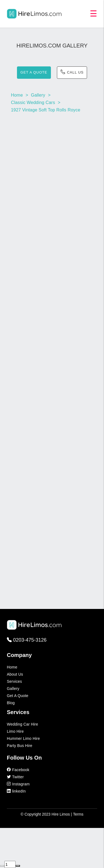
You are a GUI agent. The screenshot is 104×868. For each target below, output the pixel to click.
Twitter (15, 777)
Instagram (18, 784)
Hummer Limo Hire (23, 738)
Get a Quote (18, 696)
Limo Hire (15, 731)
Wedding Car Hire (22, 724)
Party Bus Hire (20, 746)
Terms (78, 814)
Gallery (13, 689)
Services (14, 681)
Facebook (18, 770)
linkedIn (16, 791)
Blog (11, 703)
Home (12, 667)
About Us (15, 674)
